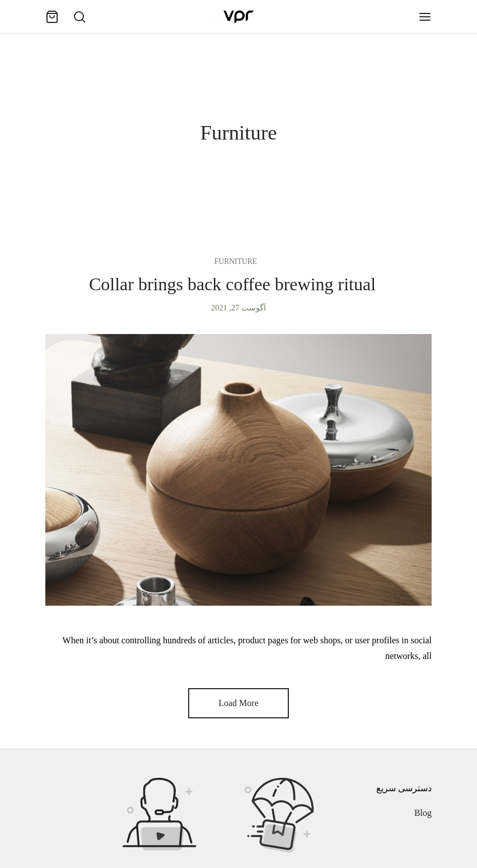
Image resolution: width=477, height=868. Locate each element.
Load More (238, 703)
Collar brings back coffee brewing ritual (232, 284)
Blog (423, 813)
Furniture (236, 261)
